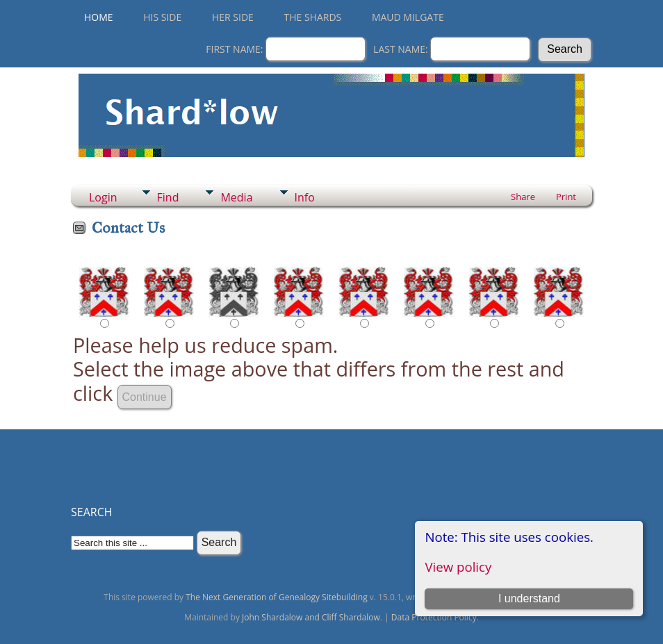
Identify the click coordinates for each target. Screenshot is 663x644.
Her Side (233, 17)
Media (236, 197)
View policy (458, 567)
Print (566, 197)
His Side (162, 17)
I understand (529, 598)
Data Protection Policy (434, 617)
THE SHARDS (313, 17)
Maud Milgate (408, 17)
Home (99, 17)
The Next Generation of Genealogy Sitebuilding (277, 597)
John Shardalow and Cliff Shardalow (311, 617)
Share (523, 197)
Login (103, 197)
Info (305, 197)
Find (168, 197)
